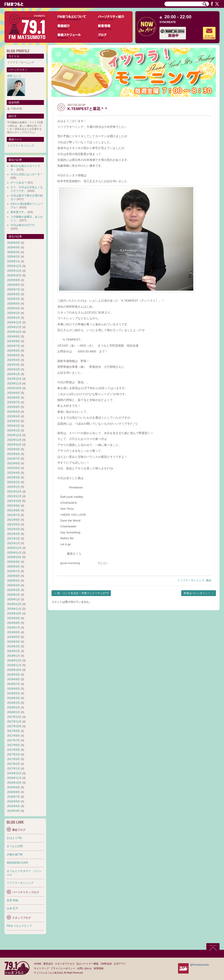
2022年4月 (14, 473)
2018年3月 (14, 703)
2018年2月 (14, 707)
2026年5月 (14, 243)
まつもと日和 (15, 846)
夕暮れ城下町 (15, 854)
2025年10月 (14, 275)
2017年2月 (14, 764)
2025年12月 (14, 266)
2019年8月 (14, 623)
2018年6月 (14, 689)
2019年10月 (14, 614)
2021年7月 (14, 515)
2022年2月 (14, 482)
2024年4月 (14, 360)
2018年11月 (14, 665)
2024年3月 (14, 365)
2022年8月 (14, 454)
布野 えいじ (14, 76)
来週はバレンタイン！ (197, 593)
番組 (209, 580)
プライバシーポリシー (63, 968)
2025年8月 (14, 285)
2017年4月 (14, 754)
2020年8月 (14, 567)
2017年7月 (14, 740)
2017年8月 (14, 736)
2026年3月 (14, 252)
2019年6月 (14, 632)
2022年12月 (14, 435)
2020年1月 (14, 599)
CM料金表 (106, 964)
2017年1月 (14, 769)
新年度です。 (19, 212)
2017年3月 (14, 759)
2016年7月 (14, 797)
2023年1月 (14, 430)
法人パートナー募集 (87, 964)
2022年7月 (14, 459)
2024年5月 (14, 355)
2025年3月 (14, 308)
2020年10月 (14, 557)
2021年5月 (14, 524)
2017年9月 (14, 731)
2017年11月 (14, 722)
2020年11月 (14, 553)
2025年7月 (14, 290)
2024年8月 (14, 341)
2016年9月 (14, 787)
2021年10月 (14, 501)
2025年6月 (14, 294)
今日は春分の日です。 (24, 225)
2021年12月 (14, 492)
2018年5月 (14, 693)
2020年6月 (14, 576)
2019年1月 (14, 656)
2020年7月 (14, 571)
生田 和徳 (12, 900)
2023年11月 (14, 383)
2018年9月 (14, 675)
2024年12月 (14, 322)
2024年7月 (14, 346)
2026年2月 (14, 257)
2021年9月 (14, 506)
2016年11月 (14, 778)
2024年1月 (14, 374)
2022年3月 (14, 477)
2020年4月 (14, 585)
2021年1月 (14, 543)
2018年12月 (14, 660)
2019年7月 (14, 628)
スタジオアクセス (65, 964)
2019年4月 (14, 642)
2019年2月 (14, 651)
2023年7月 (14, 402)
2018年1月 (14, 712)
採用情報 (99, 968)
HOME (38, 964)
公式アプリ (120, 964)
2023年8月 (14, 398)
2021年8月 (14, 510)
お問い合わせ (84, 968)
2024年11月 (14, 327)
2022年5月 (14, 468)
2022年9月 (14, 449)
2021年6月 (14, 520)
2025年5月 (14, 299)
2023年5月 (14, 412)
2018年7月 (14, 684)
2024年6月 (14, 351)
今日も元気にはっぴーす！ (27, 174)
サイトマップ (41, 968)
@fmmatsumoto (199, 965)
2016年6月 (14, 801)
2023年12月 (14, 379)
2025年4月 (14, 304)
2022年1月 (14, 487)
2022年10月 (14, 445)
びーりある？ (19, 183)
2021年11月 (14, 496)
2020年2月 (14, 595)
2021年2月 (14, 539)
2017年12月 (14, 717)
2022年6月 (14, 463)
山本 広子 (12, 908)
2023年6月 (14, 407)
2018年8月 (14, 679)
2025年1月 (14, 318)
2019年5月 (14, 637)
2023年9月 (14, 393)
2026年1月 (14, 261)
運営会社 (48, 964)
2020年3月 (14, 590)
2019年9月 (14, 618)
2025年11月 (14, 271)
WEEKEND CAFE (17, 863)
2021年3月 (14, 534)
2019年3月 (14, 646)
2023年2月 (14, 426)
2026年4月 (14, 247)
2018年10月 (14, 670)
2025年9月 (14, 280)
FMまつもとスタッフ (19, 926)
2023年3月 (14, 421)
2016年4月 (14, 811)
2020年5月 (14, 581)
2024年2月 (14, 369)
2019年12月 (14, 604)
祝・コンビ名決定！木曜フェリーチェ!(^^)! (83, 593)
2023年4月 (14, 416)
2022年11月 (14, 440)
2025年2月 (14, 313)
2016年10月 (14, 783)
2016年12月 (14, 773)
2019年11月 (14, 609)
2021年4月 (14, 529)
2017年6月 (14, 745)
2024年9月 (14, 337)
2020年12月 (14, 548)
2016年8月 (14, 792)
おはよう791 (14, 838)
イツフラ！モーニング (191, 580)
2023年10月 (14, 388)
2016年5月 (14, 806)
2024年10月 (14, 332)
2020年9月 (14, 562)
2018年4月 (14, 698)
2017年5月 (14, 750)
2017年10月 (14, 726)
